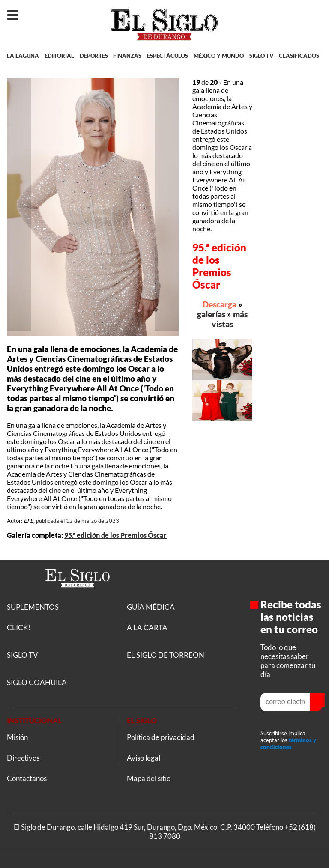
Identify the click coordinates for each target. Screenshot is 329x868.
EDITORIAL (59, 56)
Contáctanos (27, 778)
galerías (211, 314)
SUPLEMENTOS (33, 607)
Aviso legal (144, 758)
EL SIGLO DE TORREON (166, 655)
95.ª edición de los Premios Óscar (115, 535)
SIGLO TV (262, 56)
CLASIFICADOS (299, 56)
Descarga (220, 304)
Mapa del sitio (149, 778)
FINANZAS (127, 56)
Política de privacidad (161, 737)
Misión (17, 737)
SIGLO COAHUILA (37, 682)
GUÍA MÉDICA (151, 607)
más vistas (230, 319)
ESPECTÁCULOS (167, 56)
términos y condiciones (288, 743)
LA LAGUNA (23, 56)
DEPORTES (94, 56)
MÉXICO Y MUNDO (219, 56)
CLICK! (19, 628)
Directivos (23, 758)
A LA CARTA (147, 628)
